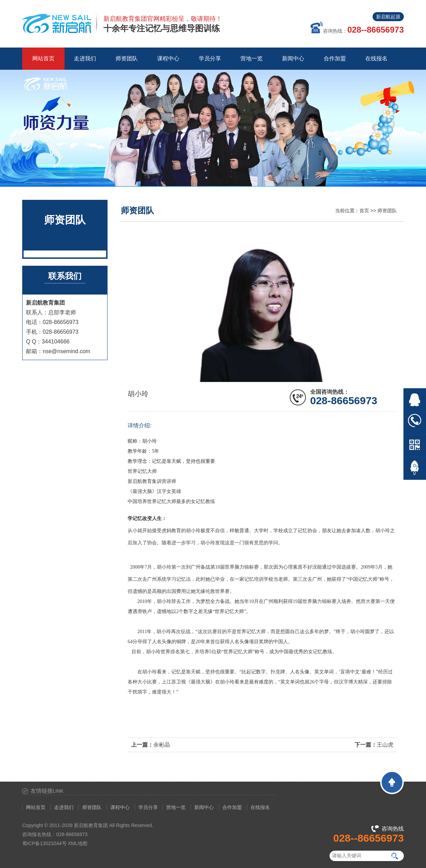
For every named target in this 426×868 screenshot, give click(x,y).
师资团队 (387, 211)
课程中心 (120, 807)
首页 (364, 211)
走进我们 (64, 807)
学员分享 (148, 807)
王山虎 (385, 745)
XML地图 (78, 843)
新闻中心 (204, 807)
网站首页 (43, 58)
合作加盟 (232, 807)
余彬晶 (162, 745)
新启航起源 (388, 17)
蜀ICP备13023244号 (44, 843)
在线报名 (260, 807)
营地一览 (176, 807)
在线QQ (415, 400)
